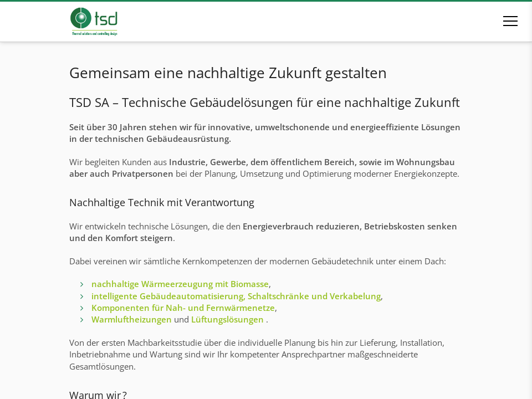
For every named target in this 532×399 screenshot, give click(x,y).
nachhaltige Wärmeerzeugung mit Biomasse (180, 284)
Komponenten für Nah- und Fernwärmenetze (183, 308)
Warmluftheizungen (132, 319)
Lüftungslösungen (227, 319)
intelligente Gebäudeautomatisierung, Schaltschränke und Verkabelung (236, 296)
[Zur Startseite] (109, 22)
